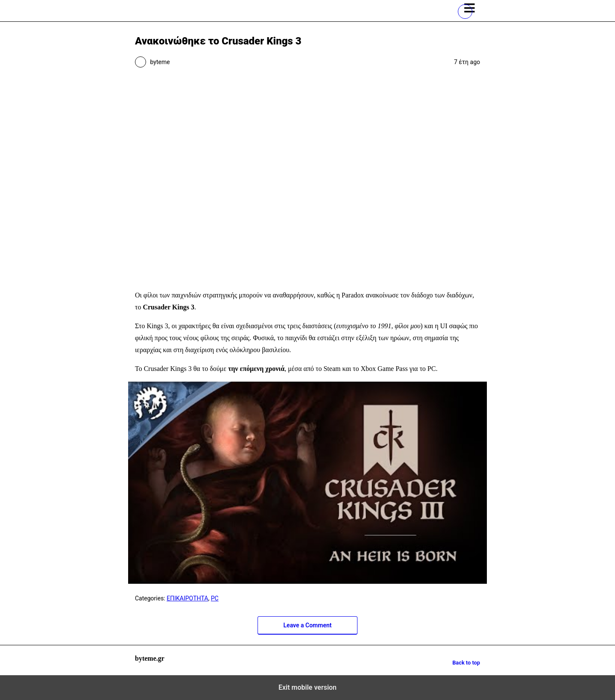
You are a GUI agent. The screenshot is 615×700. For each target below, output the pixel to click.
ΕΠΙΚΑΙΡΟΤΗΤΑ (187, 598)
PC (215, 598)
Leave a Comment (308, 625)
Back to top (466, 663)
